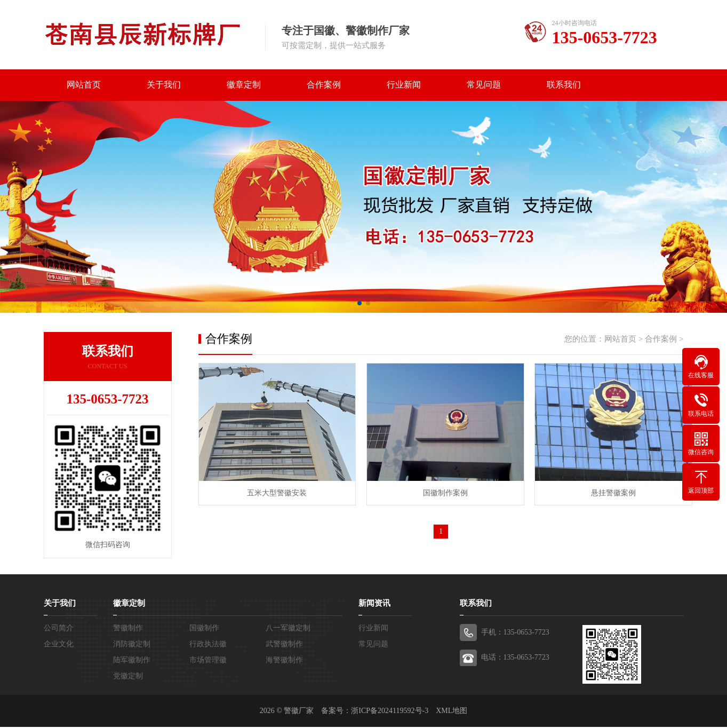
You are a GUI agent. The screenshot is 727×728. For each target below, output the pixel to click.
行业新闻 (404, 85)
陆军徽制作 (132, 661)
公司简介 (59, 629)
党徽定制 (128, 677)
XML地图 (452, 712)
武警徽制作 (284, 645)
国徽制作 (204, 629)
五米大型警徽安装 (276, 492)
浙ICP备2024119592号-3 (390, 712)
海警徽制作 (284, 661)
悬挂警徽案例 (606, 492)
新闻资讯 (374, 604)
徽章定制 (244, 85)
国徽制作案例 (441, 492)
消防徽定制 (132, 645)
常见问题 (484, 85)
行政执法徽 (208, 645)
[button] (359, 304)
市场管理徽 (208, 661)
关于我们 (164, 85)
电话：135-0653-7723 (515, 658)
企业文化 (59, 645)
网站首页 (84, 85)
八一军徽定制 (288, 629)
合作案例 (324, 85)
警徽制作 (128, 629)
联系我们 (564, 85)
